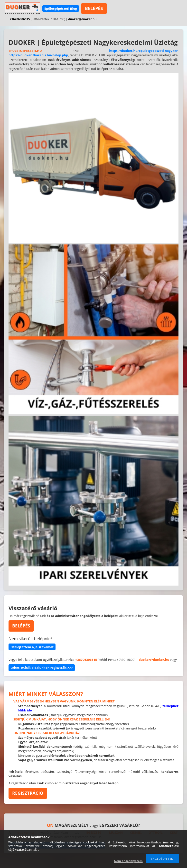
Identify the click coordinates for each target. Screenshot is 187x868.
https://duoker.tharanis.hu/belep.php (38, 55)
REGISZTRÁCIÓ (28, 793)
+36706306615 (20, 19)
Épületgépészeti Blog (61, 9)
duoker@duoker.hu (82, 19)
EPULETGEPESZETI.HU (25, 51)
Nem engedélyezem (128, 861)
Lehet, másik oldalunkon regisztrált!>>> (42, 668)
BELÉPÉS (94, 8)
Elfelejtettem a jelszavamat (32, 647)
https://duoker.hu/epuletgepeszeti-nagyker (143, 51)
